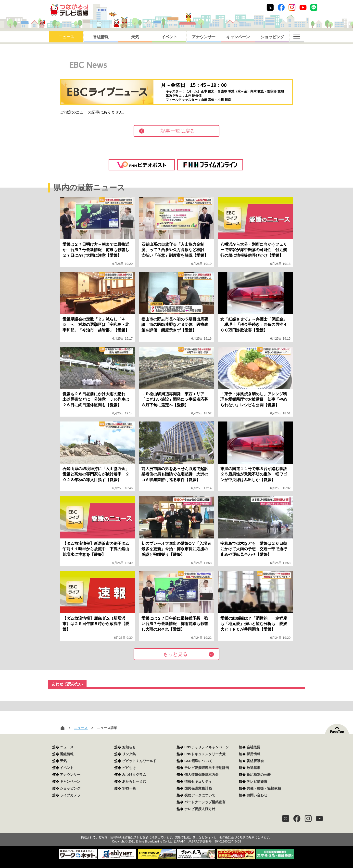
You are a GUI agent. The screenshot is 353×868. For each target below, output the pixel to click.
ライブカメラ (70, 795)
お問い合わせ (257, 795)
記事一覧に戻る (178, 131)
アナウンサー (204, 37)
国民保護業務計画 (198, 788)
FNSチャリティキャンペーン (207, 747)
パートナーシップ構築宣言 (205, 802)
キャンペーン (238, 37)
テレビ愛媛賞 (257, 781)
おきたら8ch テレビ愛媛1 (69, 10)
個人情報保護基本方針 (202, 775)
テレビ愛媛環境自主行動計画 (207, 768)
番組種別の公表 (259, 775)
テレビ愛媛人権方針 (200, 809)
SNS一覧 (129, 788)
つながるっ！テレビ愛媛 (176, 829)
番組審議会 (255, 761)
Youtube (303, 7)
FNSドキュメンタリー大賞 (205, 754)
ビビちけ (129, 768)
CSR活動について (198, 761)
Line (314, 7)
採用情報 (253, 754)
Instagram (292, 7)
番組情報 (101, 37)
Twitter (270, 7)
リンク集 (129, 754)
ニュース (66, 37)
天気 (135, 37)
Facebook (281, 7)
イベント (169, 37)
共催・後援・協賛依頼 (264, 788)
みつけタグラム (134, 775)
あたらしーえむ (134, 781)
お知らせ (129, 747)
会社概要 (253, 747)
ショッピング (272, 37)
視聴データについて (200, 795)
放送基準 (253, 768)
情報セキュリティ (198, 781)
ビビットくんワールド (139, 761)
